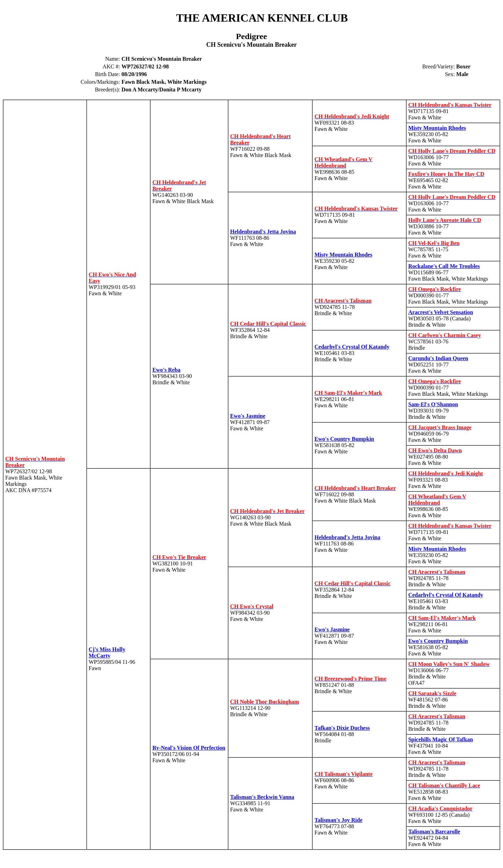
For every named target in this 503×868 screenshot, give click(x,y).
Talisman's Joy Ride (338, 820)
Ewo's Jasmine (248, 416)
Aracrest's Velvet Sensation (441, 312)
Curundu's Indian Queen (438, 358)
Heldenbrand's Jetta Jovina (263, 232)
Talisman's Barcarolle (434, 832)
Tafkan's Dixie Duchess (342, 728)
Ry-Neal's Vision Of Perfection (189, 748)
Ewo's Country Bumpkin (344, 439)
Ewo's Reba (166, 370)
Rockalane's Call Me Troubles (444, 266)
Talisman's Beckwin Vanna (262, 797)
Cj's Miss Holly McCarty (107, 652)
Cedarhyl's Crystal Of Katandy (352, 347)
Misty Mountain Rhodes (437, 128)
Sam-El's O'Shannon (433, 404)
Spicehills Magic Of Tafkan (441, 739)
